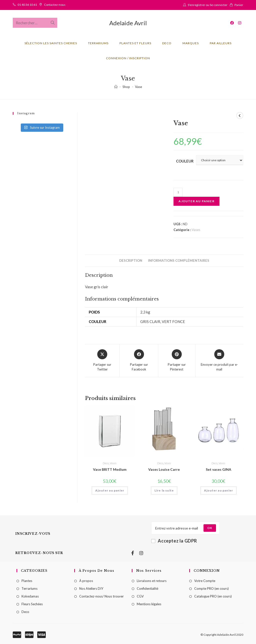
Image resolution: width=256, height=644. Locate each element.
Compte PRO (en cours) (211, 588)
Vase (138, 87)
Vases (196, 230)
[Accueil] (116, 87)
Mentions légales (149, 604)
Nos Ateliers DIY (91, 588)
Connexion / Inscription (128, 58)
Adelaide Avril (128, 23)
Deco (106, 463)
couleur (185, 161)
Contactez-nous (55, 5)
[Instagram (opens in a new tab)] (240, 23)
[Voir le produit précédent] (240, 115)
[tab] (131, 260)
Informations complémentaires (179, 260)
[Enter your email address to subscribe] (185, 528)
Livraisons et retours (152, 581)
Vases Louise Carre (164, 469)
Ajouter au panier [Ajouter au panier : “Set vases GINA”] (218, 490)
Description (131, 260)
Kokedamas (30, 596)
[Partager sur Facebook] (139, 361)
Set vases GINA (218, 469)
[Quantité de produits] (178, 192)
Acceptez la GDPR (174, 541)
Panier (239, 5)
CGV (140, 596)
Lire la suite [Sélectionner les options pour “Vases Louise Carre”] (164, 490)
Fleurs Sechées (32, 604)
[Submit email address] (210, 528)
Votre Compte (205, 581)
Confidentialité (147, 588)
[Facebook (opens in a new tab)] (232, 23)
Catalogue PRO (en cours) (213, 596)
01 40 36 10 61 (27, 5)
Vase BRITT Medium (110, 469)
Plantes (27, 581)
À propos (86, 581)
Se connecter (219, 5)
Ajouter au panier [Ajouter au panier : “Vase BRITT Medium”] (110, 490)
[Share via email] (219, 361)
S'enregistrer (196, 5)
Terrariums (29, 588)
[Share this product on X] (102, 361)
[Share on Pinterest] (177, 361)
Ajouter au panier (196, 201)
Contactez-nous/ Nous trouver (101, 596)
